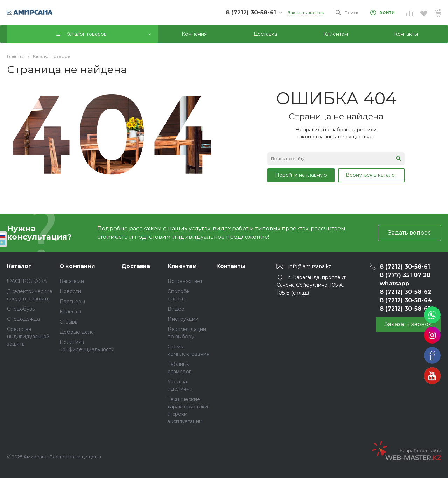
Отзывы (69, 322)
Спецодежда (23, 319)
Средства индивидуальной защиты (28, 337)
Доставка (136, 266)
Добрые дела (77, 332)
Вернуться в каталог (371, 175)
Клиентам (182, 266)
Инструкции (183, 319)
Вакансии (72, 281)
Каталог (19, 266)
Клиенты (70, 312)
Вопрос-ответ (185, 281)
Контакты (231, 266)
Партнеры (72, 302)
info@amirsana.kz (310, 266)
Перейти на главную (301, 175)
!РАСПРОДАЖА (27, 281)
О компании (77, 266)
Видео (176, 309)
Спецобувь (21, 309)
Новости (70, 291)
